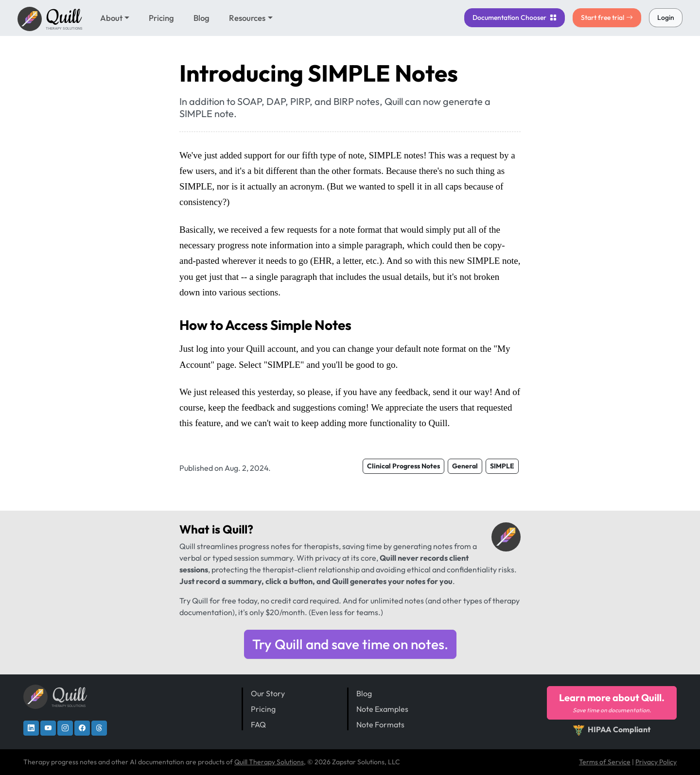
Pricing (161, 18)
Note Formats (380, 724)
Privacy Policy (656, 762)
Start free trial (607, 17)
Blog (201, 18)
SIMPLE (502, 466)
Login (666, 17)
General (465, 466)
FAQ (258, 724)
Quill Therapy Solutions (269, 762)
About (111, 18)
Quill (235, 529)
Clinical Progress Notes (403, 466)
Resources (247, 18)
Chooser (515, 17)
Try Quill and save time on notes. (350, 644)
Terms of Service (605, 762)
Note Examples (382, 709)
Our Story (268, 693)
